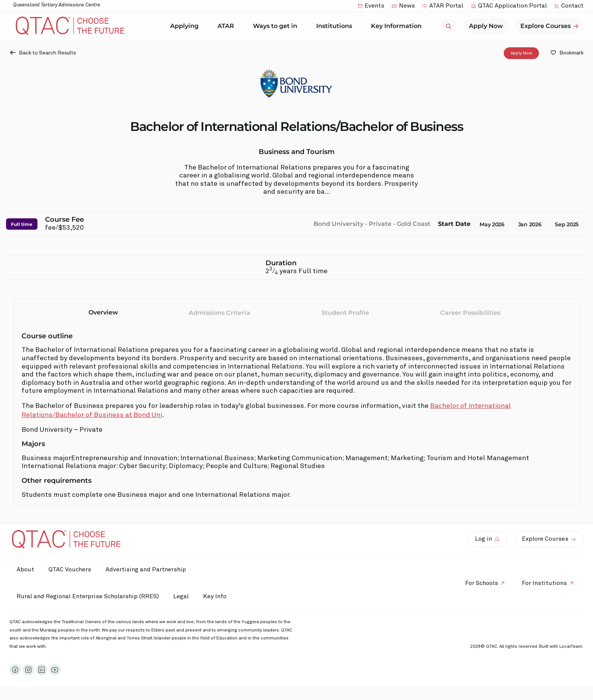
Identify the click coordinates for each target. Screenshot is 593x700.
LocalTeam (571, 647)
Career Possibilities (470, 313)
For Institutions (544, 583)
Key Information (398, 26)
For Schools (480, 583)
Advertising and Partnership (148, 569)
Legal (182, 596)
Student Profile (345, 313)
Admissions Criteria (219, 313)
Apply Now (521, 53)
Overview (103, 312)
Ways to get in (277, 26)
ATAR (228, 26)
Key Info (219, 597)
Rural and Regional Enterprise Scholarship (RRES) (88, 596)
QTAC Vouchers (71, 569)
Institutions (336, 26)
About (26, 569)
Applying (186, 26)
